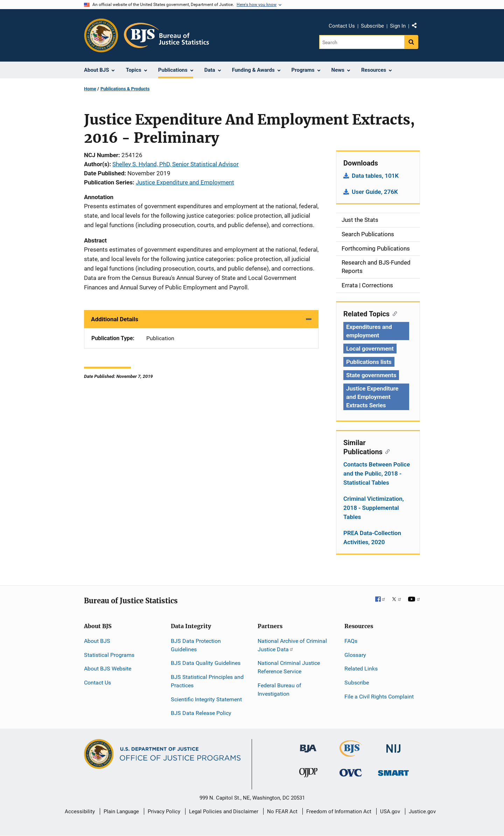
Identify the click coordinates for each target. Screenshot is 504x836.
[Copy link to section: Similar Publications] (386, 451)
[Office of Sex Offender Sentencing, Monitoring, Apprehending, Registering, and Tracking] (393, 771)
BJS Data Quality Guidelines (206, 663)
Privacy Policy (164, 812)
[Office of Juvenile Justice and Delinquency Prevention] (308, 774)
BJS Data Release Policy (201, 713)
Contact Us (342, 26)
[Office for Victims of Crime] (351, 772)
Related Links (361, 669)
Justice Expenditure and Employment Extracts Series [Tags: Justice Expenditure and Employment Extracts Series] (372, 397)
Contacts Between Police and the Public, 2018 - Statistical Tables (377, 473)
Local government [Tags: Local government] (370, 349)
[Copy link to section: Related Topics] (393, 313)
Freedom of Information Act (339, 812)
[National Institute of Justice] (393, 746)
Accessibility (80, 812)
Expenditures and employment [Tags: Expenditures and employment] (369, 331)
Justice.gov (422, 812)
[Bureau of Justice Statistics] (351, 754)
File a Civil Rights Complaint (379, 697)
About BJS (97, 641)
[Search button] (411, 42)
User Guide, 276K (375, 192)
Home (90, 89)
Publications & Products (125, 89)
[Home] (166, 35)
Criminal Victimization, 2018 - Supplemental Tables (374, 508)
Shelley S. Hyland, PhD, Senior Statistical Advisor (176, 164)
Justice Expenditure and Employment (185, 182)
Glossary (355, 655)
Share (417, 27)
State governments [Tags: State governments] (371, 375)
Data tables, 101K (375, 176)
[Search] (362, 42)
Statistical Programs (109, 655)
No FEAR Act (282, 812)
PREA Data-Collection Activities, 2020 (372, 538)
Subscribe (372, 26)
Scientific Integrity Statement (206, 699)
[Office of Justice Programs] (101, 35)
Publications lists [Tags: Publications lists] (369, 362)
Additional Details (115, 319)
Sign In (398, 26)
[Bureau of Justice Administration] (308, 745)
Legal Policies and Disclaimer (224, 812)
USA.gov (390, 812)
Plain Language (121, 812)
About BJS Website (108, 669)
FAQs (351, 641)
